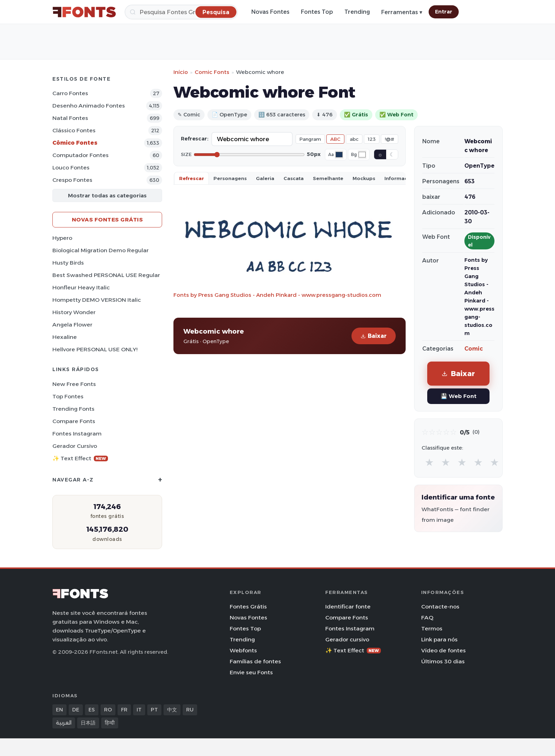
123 (372, 139)
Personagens (230, 178)
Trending (357, 12)
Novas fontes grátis (107, 220)
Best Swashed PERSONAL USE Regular (106, 275)
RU (190, 710)
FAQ (427, 618)
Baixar (374, 336)
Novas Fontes (270, 12)
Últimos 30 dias (443, 661)
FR (124, 710)
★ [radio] (429, 462)
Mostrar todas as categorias (107, 195)
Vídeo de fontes (444, 650)
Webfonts (243, 650)
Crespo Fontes (72, 180)
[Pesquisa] (181, 12)
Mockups (364, 178)
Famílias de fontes (255, 661)
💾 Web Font (459, 396)
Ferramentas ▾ (402, 12)
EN (59, 710)
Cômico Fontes (75, 143)
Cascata (294, 178)
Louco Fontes (71, 168)
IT (139, 710)
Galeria (265, 178)
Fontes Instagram (77, 434)
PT (154, 710)
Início (181, 72)
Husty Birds (68, 263)
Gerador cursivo (75, 446)
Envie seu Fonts (251, 672)
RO (108, 710)
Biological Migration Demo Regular (101, 250)
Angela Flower (72, 325)
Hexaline (65, 337)
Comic (474, 349)
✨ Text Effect (80, 458)
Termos (432, 628)
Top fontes (68, 396)
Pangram (310, 139)
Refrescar (191, 178)
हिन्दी (110, 723)
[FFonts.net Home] (84, 12)
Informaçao (399, 178)
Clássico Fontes (74, 130)
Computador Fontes (81, 155)
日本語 (88, 723)
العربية (64, 723)
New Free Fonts (74, 384)
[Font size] (249, 155)
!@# (390, 139)
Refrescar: (195, 139)
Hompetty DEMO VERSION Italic (97, 300)
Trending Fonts (73, 409)
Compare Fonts (74, 421)
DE (76, 710)
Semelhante (328, 178)
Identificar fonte (348, 607)
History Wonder (74, 312)
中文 (172, 710)
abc (354, 139)
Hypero (62, 238)
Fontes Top (317, 12)
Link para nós (439, 639)
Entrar (444, 12)
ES (92, 710)
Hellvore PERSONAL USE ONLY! (95, 349)
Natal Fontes (70, 118)
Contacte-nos (440, 607)
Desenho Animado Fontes (89, 106)
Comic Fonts (212, 72)
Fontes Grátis (248, 607)
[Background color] (362, 155)
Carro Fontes (70, 93)
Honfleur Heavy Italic (81, 287)
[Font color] (339, 155)
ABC (335, 139)
